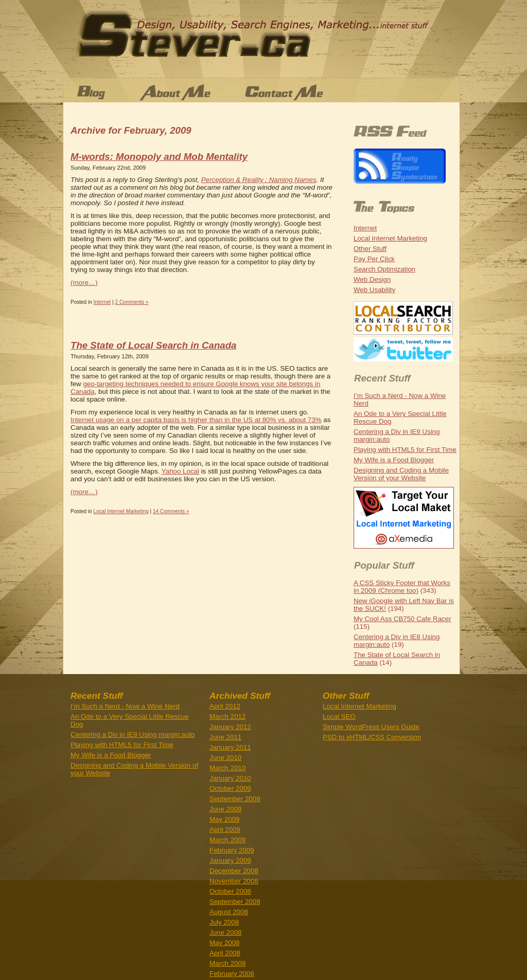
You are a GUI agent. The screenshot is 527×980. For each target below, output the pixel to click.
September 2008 (235, 902)
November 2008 (234, 881)
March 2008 (227, 963)
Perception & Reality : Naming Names (259, 180)
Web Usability (374, 290)
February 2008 (232, 974)
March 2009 (227, 840)
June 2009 (225, 809)
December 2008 (234, 871)
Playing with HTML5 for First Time (405, 450)
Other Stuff (370, 249)
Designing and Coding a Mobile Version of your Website (401, 474)
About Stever (178, 93)
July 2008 (224, 922)
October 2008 (230, 891)
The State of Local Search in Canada (153, 345)
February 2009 (232, 850)
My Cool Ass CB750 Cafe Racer (402, 619)
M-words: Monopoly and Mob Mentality (159, 157)
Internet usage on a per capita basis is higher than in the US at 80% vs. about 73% (196, 420)
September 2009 (235, 799)
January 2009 (230, 860)
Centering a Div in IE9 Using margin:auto (133, 734)
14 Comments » (171, 511)
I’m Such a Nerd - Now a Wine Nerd (125, 706)
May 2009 (225, 819)
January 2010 (230, 778)
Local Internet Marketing (121, 511)
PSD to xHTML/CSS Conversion (372, 737)
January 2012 (230, 727)
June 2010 (225, 758)
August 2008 (229, 912)
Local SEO (339, 716)
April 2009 (225, 830)
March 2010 (227, 768)
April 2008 (225, 953)
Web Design (372, 279)
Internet (102, 302)
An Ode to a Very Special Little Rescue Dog (130, 720)
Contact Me (303, 93)
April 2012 (225, 706)
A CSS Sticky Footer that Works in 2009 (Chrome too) (402, 587)
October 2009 (230, 788)
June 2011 (225, 737)
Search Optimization (384, 269)
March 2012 (227, 716)
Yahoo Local (180, 471)
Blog (92, 93)
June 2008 (225, 932)
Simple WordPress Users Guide (371, 727)
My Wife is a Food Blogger (394, 460)
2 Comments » (132, 302)
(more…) (84, 283)
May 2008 (225, 943)
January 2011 (230, 747)
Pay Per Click (374, 259)
